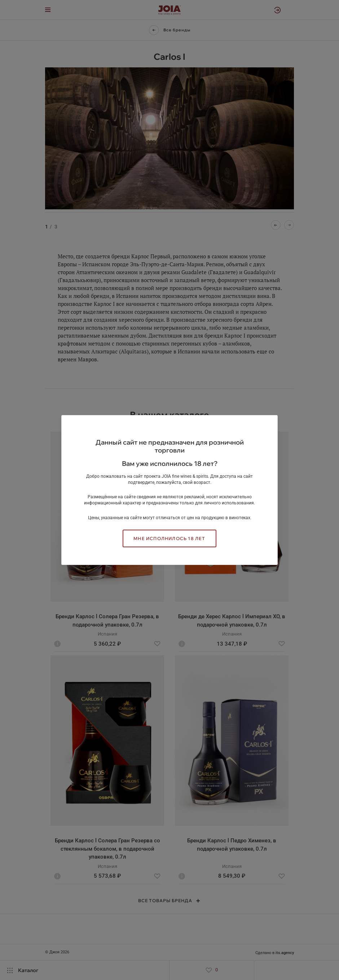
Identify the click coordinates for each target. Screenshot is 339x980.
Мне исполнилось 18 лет (169, 538)
